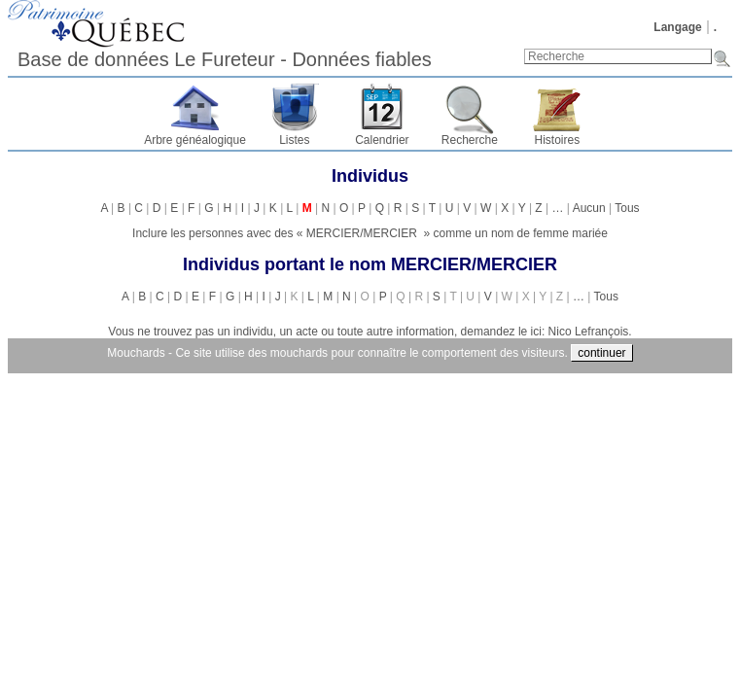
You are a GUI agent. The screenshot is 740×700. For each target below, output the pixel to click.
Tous (627, 208)
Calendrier (382, 140)
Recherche (470, 140)
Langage (677, 27)
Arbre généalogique (195, 140)
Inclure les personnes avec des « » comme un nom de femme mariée (370, 233)
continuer (601, 353)
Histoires (558, 140)
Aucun (589, 208)
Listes (294, 140)
